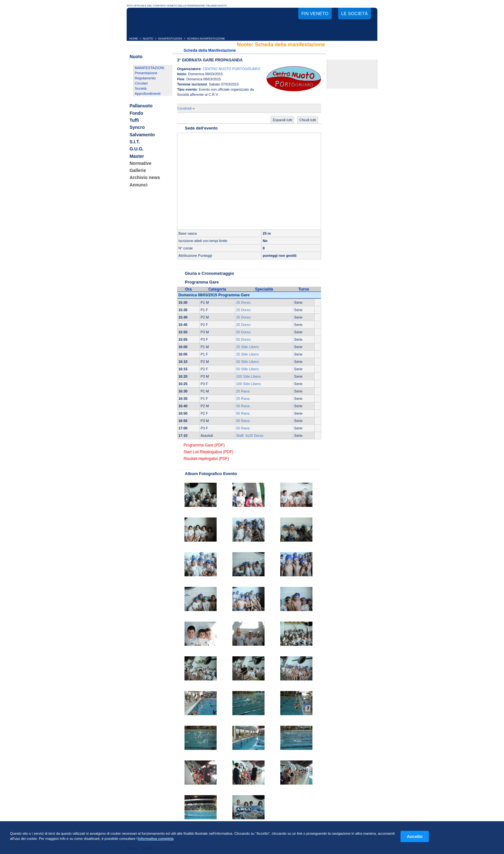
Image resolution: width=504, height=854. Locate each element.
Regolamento (145, 78)
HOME (134, 39)
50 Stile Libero (248, 362)
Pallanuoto (141, 106)
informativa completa (156, 839)
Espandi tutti (282, 120)
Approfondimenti (148, 94)
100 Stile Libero (248, 376)
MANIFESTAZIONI (170, 39)
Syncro (137, 128)
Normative (140, 163)
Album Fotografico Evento (211, 474)
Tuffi (134, 120)
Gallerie (138, 170)
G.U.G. (137, 149)
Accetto (415, 836)
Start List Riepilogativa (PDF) (208, 452)
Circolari (141, 83)
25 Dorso (243, 302)
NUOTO (148, 39)
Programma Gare (202, 282)
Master (137, 156)
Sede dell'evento (201, 128)
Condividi (184, 108)
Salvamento (142, 135)
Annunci (139, 185)
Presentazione (146, 73)
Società (141, 88)
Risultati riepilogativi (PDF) (206, 459)
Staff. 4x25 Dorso (250, 436)
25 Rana (243, 391)
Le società (355, 13)
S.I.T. (135, 142)
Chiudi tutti (308, 120)
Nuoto (136, 57)
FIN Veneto (315, 13)
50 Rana (243, 406)
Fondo (136, 113)
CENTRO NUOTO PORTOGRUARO (231, 69)
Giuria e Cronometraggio (209, 273)
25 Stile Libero (248, 347)
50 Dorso (243, 332)
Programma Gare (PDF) (204, 445)
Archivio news (145, 178)
